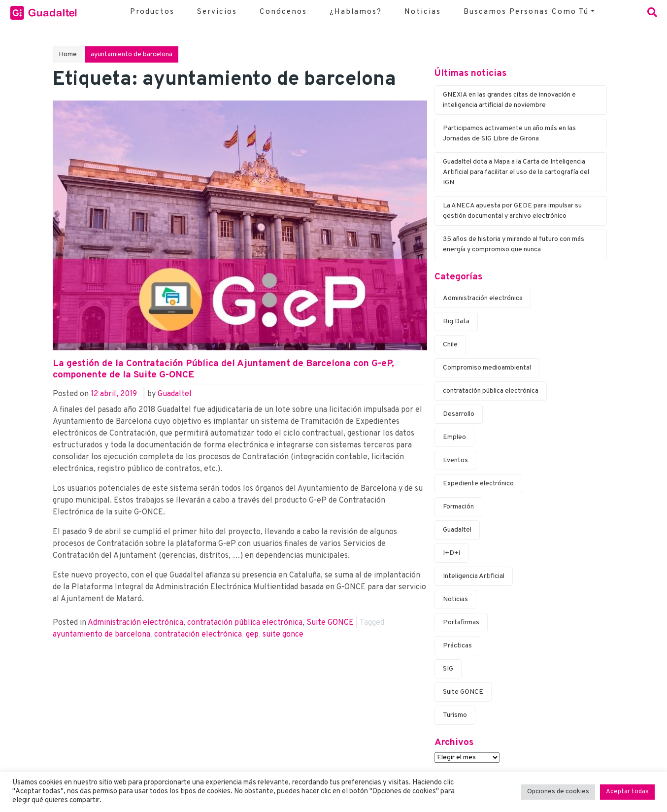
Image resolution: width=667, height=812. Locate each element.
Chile (450, 345)
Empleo (454, 437)
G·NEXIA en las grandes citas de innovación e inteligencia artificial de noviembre (509, 100)
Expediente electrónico (478, 484)
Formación (458, 507)
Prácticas (457, 646)
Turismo (455, 715)
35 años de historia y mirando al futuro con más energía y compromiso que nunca (514, 244)
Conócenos (283, 12)
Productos (152, 12)
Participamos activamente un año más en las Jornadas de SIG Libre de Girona (509, 134)
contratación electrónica (198, 635)
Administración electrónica (135, 623)
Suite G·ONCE (330, 623)
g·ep (252, 635)
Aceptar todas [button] (627, 792)
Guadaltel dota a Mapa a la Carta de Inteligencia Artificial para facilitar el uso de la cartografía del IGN (516, 172)
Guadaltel (175, 394)
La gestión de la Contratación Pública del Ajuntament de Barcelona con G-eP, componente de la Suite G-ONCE (223, 369)
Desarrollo (459, 414)
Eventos (455, 460)
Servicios (217, 12)
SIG (448, 669)
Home (68, 54)
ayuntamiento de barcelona (101, 635)
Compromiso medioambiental (487, 368)
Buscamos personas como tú (526, 12)
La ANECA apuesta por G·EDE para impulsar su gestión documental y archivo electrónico (512, 211)
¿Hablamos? (356, 12)
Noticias (423, 12)
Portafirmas (461, 623)
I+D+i (451, 553)
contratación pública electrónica (245, 623)
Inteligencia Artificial (474, 576)
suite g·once (283, 635)
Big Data (456, 321)
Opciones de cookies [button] (558, 792)
